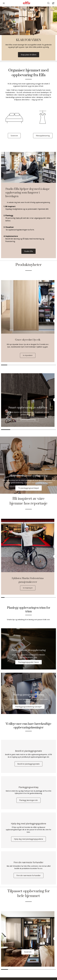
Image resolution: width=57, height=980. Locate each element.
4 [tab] (22, 365)
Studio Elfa (28, 251)
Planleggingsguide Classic (28, 662)
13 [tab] (44, 597)
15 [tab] (51, 597)
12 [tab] (41, 597)
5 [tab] (29, 365)
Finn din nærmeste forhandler (29, 875)
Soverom (14, 136)
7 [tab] (41, 365)
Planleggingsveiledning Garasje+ (28, 707)
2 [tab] (10, 365)
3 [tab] (16, 365)
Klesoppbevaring (43, 136)
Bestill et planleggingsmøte (28, 764)
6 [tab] (35, 365)
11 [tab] (37, 597)
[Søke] (49, 3)
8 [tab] (47, 365)
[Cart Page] (54, 3)
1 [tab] (4, 365)
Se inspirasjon (28, 588)
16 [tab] (54, 597)
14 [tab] (47, 597)
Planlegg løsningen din (28, 800)
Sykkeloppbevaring (28, 420)
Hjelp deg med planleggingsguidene (28, 839)
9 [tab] (53, 365)
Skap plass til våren (29, 55)
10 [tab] (34, 597)
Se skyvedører (28, 355)
